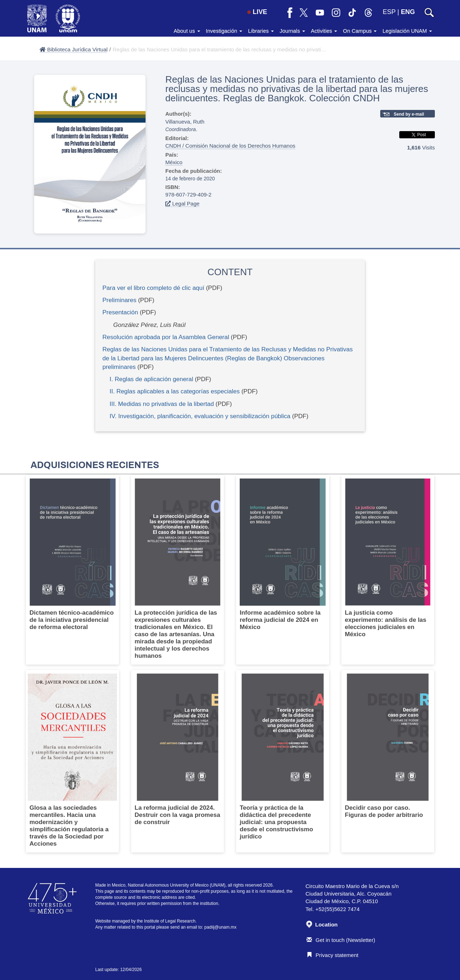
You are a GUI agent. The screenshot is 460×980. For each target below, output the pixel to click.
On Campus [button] (360, 31)
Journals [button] (292, 31)
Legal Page (182, 204)
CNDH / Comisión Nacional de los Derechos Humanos (230, 146)
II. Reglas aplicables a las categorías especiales (175, 391)
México (174, 162)
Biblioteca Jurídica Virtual (73, 49)
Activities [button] (324, 31)
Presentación (120, 312)
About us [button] (187, 31)
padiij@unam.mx (221, 927)
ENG (408, 12)
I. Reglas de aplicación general (151, 379)
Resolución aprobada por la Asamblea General (166, 337)
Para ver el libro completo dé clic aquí (153, 288)
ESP (389, 12)
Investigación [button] (224, 31)
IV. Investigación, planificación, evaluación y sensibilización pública (200, 416)
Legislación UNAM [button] (407, 31)
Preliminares (119, 300)
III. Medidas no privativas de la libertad (162, 404)
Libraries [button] (261, 31)
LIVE (257, 12)
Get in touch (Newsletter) (341, 940)
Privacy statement (332, 955)
